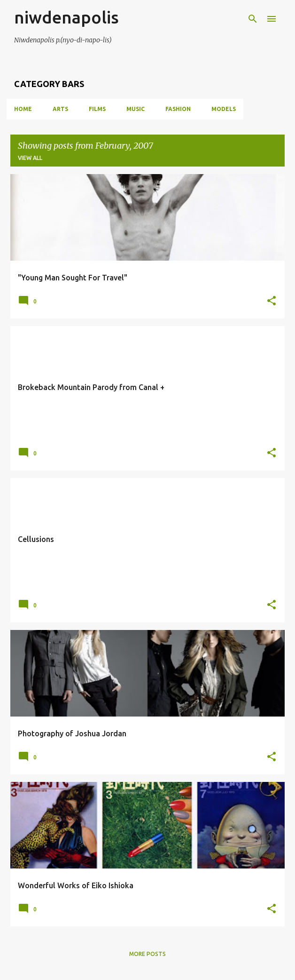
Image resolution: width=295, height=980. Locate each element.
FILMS (97, 109)
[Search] (253, 19)
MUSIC (136, 109)
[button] (272, 301)
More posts (147, 954)
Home (23, 109)
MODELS (224, 109)
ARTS (60, 109)
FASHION (178, 109)
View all (30, 158)
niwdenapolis (66, 17)
